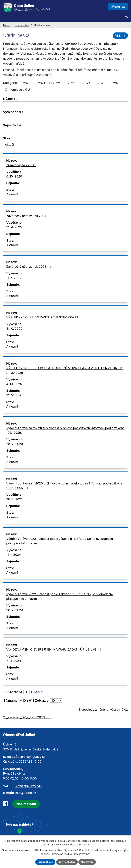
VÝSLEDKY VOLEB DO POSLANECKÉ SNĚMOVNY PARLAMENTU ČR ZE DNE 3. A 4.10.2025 (65, 370)
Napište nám (26, 804)
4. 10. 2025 (14, 384)
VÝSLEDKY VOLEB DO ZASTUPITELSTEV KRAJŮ (42, 317)
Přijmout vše (45, 862)
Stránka (16, 692)
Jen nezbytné (67, 862)
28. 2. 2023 (15, 610)
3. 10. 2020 (14, 329)
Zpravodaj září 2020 (24, 165)
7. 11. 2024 (14, 661)
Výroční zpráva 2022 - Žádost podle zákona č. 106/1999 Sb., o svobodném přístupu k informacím (60, 596)
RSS (120, 36)
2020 (27, 83)
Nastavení (87, 862)
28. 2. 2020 (15, 444)
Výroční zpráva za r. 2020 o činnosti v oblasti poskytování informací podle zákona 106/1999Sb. (64, 486)
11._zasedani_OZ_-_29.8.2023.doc (27, 717)
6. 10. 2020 (14, 176)
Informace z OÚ (19, 89)
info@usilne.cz (26, 793)
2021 (41, 83)
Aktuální (12, 194)
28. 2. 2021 (14, 499)
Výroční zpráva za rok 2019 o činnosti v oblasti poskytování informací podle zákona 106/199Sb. (65, 430)
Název (9, 99)
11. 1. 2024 (14, 555)
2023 (71, 83)
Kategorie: (10, 83)
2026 (117, 83)
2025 (102, 83)
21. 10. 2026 (15, 395)
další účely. (83, 845)
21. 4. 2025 (14, 227)
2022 (56, 83)
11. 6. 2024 (14, 278)
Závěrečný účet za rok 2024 (26, 216)
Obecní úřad (22, 25)
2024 (87, 83)
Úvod (6, 25)
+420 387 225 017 (28, 786)
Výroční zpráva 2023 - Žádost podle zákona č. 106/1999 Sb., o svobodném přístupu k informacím (60, 541)
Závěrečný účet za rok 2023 (30, 267)
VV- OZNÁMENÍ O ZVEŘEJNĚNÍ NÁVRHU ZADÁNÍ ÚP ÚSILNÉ (55, 649)
